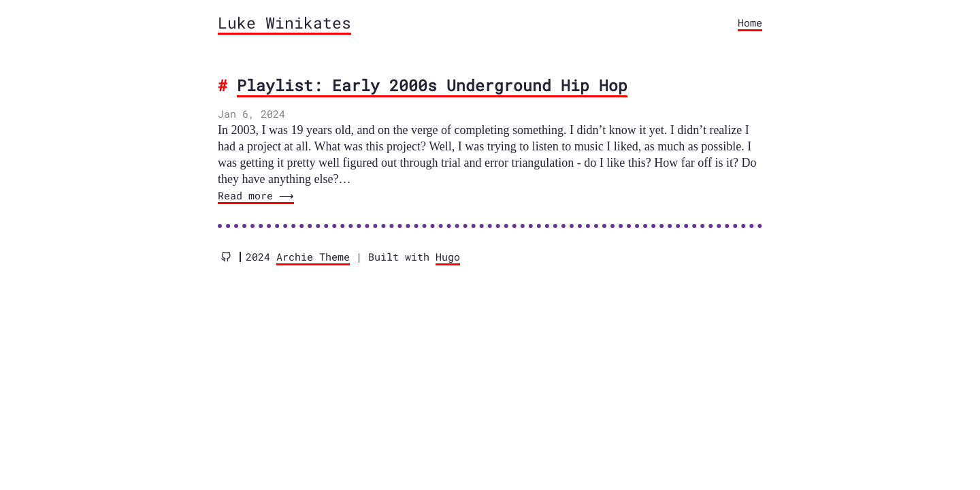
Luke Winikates (284, 22)
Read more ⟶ (255, 195)
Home (750, 22)
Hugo (448, 257)
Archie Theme (313, 257)
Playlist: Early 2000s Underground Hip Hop (432, 85)
